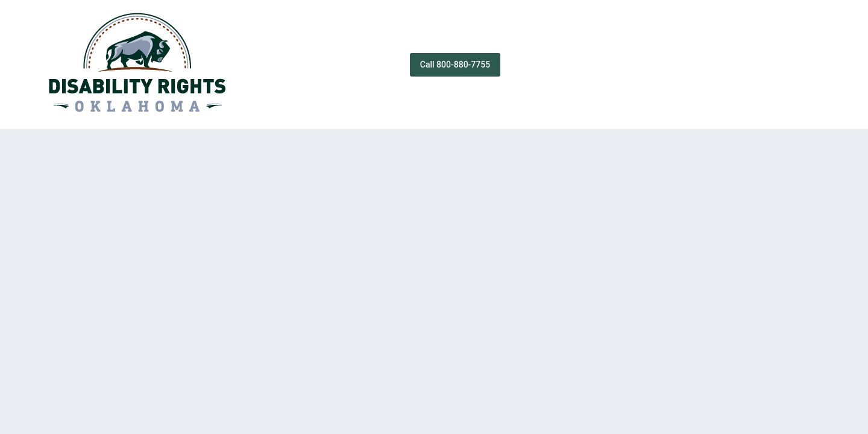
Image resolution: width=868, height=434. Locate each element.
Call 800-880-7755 (455, 64)
